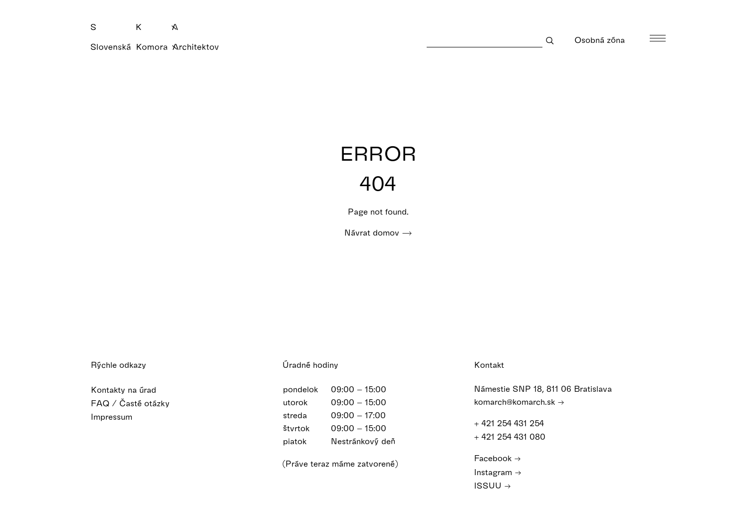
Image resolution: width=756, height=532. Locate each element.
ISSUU (493, 485)
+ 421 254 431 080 (514, 436)
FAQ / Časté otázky (137, 403)
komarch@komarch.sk (519, 401)
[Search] (485, 40)
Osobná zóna (606, 40)
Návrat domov (378, 232)
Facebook (498, 458)
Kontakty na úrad (130, 390)
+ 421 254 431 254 (514, 423)
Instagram (498, 472)
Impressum (118, 416)
